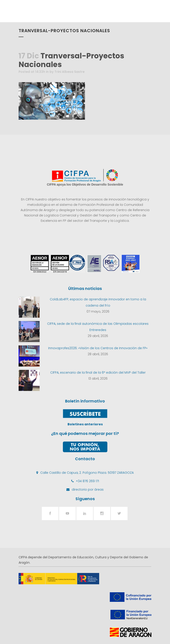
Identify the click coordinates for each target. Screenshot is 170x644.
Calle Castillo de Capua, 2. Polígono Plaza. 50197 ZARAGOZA (87, 473)
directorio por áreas (88, 489)
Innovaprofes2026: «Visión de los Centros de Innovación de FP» (98, 348)
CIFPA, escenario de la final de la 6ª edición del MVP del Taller (98, 373)
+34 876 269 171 (87, 481)
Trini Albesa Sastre (70, 72)
